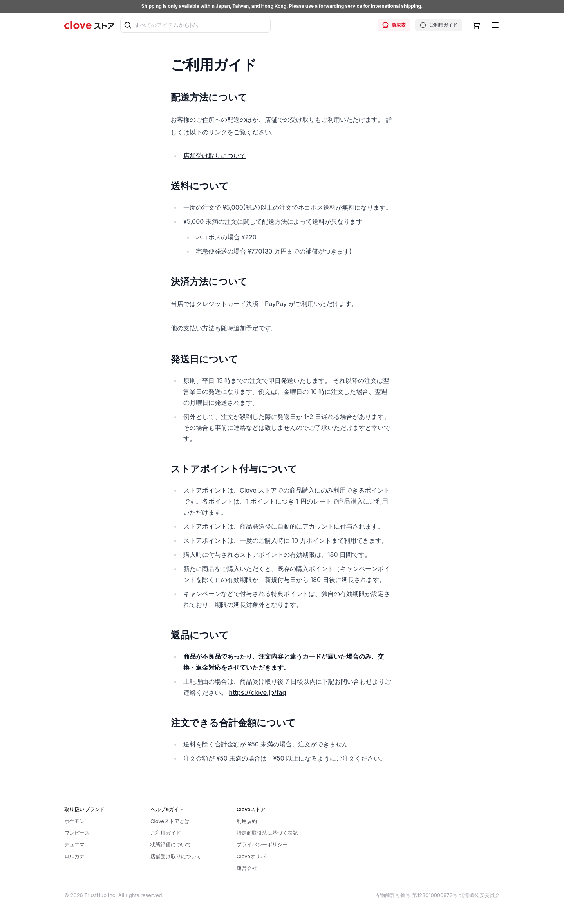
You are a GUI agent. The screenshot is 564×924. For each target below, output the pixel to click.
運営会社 (247, 868)
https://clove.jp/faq (258, 692)
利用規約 (247, 821)
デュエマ (74, 844)
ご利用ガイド (439, 25)
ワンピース (77, 833)
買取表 (394, 25)
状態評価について (171, 844)
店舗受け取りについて (215, 156)
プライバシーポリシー (262, 844)
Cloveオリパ (251, 856)
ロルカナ (74, 856)
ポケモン (74, 821)
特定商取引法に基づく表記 (267, 833)
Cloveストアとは (170, 821)
